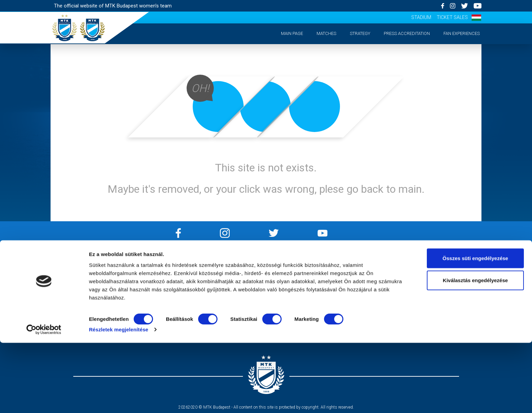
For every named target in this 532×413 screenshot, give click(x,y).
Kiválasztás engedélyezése (475, 350)
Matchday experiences (101, 303)
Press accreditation (407, 33)
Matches (326, 33)
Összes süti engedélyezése (475, 328)
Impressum (211, 268)
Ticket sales (452, 17)
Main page (292, 33)
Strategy (360, 33)
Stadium (421, 17)
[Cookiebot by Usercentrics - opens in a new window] (44, 400)
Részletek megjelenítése (119, 400)
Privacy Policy (211, 276)
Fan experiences (462, 33)
